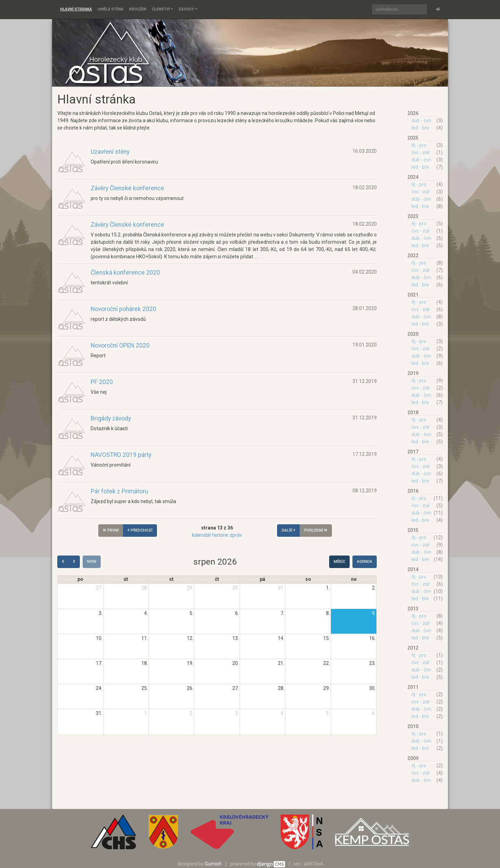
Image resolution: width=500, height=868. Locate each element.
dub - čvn (421, 120)
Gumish (213, 864)
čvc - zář (421, 152)
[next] (74, 562)
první (111, 530)
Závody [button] (186, 9)
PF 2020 (102, 382)
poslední (316, 530)
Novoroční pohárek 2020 (123, 309)
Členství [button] (161, 9)
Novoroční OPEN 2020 (120, 345)
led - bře (420, 128)
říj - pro (419, 145)
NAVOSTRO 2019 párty (121, 455)
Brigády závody (111, 418)
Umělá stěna (111, 9)
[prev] (63, 562)
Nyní (92, 562)
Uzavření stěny (110, 152)
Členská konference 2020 (125, 273)
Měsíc (339, 562)
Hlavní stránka (76, 9)
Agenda (365, 562)
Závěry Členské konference (127, 188)
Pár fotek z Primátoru (119, 491)
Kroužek (138, 9)
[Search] (399, 9)
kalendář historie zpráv (217, 535)
